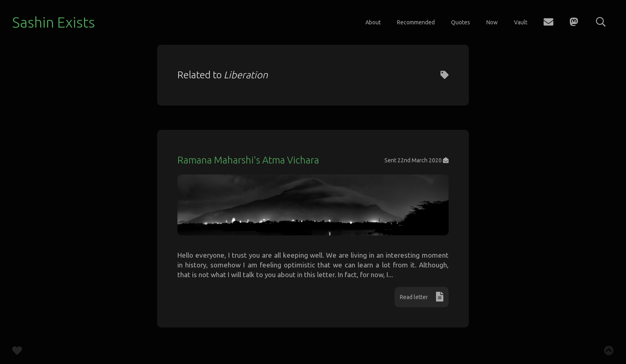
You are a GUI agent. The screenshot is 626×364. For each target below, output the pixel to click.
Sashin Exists (54, 22)
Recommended (416, 22)
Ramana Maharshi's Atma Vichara (248, 160)
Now (492, 22)
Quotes (461, 22)
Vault (521, 22)
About (373, 22)
